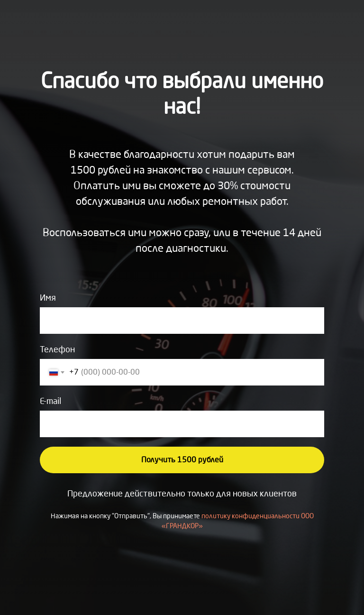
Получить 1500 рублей (182, 460)
